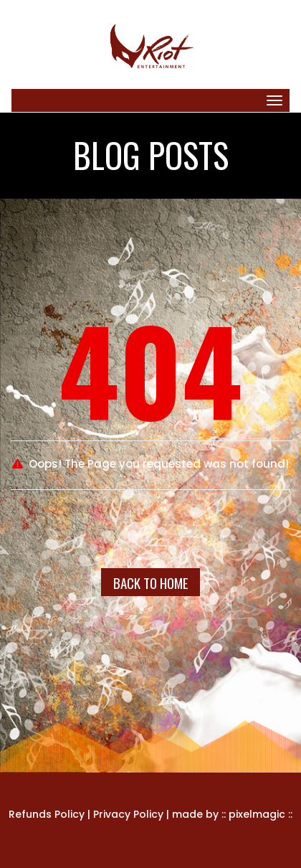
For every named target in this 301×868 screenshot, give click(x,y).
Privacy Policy (128, 814)
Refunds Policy (47, 814)
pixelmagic (257, 814)
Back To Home (151, 582)
